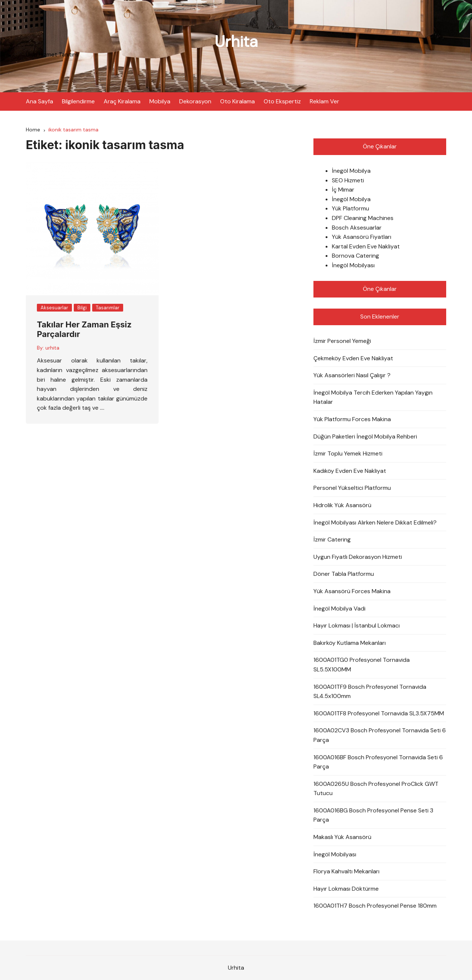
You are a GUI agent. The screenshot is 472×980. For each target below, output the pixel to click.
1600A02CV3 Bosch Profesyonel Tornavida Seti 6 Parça (380, 735)
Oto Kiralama (237, 101)
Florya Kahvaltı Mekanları (346, 871)
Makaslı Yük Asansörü (342, 837)
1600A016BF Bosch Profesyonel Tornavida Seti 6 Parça (378, 762)
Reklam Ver (324, 101)
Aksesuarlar (54, 308)
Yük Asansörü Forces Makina (352, 591)
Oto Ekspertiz (282, 101)
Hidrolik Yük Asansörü (342, 505)
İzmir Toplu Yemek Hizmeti (348, 453)
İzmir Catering (332, 539)
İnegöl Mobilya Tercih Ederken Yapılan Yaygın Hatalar (373, 397)
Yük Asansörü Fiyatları (362, 237)
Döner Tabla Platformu (344, 574)
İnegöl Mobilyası (353, 265)
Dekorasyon (195, 101)
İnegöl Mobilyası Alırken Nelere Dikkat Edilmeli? (375, 522)
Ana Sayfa (39, 101)
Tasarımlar (108, 308)
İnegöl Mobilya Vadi (339, 608)
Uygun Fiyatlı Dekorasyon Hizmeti (358, 557)
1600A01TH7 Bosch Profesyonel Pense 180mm (375, 906)
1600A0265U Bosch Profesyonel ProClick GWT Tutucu (376, 789)
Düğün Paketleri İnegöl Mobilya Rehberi (365, 436)
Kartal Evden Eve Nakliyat (366, 246)
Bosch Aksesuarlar (357, 228)
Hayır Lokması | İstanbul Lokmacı (357, 625)
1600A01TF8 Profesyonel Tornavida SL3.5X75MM (379, 713)
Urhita (236, 42)
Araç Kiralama (122, 101)
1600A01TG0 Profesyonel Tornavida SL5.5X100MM (362, 665)
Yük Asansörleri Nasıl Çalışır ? (352, 375)
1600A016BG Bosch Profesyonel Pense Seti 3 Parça (373, 815)
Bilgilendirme (78, 101)
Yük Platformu (350, 208)
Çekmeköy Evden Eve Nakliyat (353, 358)
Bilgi (82, 308)
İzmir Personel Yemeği (342, 341)
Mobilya (160, 101)
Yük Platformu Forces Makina (352, 419)
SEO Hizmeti (348, 180)
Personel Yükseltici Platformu (352, 488)
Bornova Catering (355, 256)
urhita (52, 348)
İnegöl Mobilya (351, 171)
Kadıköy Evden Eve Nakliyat (350, 471)
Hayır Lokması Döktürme (346, 889)
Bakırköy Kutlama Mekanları (350, 643)
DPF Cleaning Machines (363, 218)
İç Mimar (343, 190)
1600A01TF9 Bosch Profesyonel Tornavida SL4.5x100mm (370, 692)
